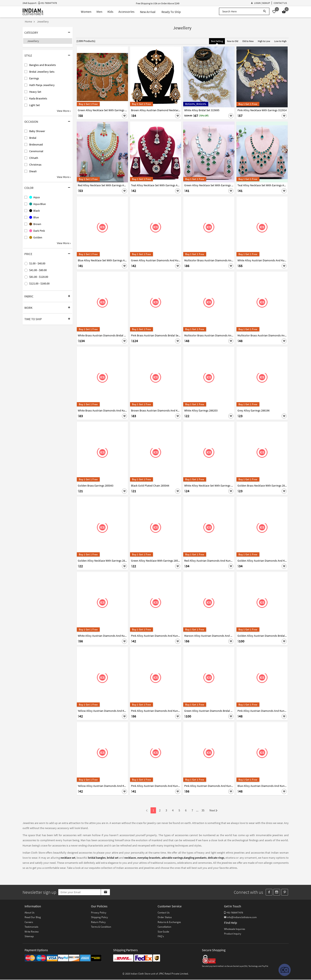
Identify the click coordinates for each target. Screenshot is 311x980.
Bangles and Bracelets (43, 65)
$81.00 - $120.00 (39, 277)
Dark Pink (37, 231)
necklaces (130, 858)
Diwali (33, 171)
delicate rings (216, 858)
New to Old (233, 41)
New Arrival (146, 12)
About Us (29, 913)
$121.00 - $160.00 (39, 283)
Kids (107, 12)
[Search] (265, 11)
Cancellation (164, 927)
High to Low (264, 41)
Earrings (34, 78)
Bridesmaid (36, 144)
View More (64, 111)
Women (81, 12)
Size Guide (163, 932)
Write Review (32, 932)
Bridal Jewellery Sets (42, 72)
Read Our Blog (33, 918)
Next (213, 811)
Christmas (35, 165)
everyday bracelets (149, 858)
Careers (29, 922)
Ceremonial (36, 151)
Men (95, 12)
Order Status (165, 918)
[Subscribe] (114, 892)
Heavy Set (35, 92)
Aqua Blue (37, 204)
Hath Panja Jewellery (42, 85)
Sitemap (29, 937)
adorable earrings (172, 858)
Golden (36, 237)
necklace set (68, 858)
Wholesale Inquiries (235, 929)
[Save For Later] (124, 116)
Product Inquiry (233, 934)
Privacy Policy (99, 913)
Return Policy (98, 922)
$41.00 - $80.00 (38, 270)
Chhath (34, 158)
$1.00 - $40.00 (37, 263)
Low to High (280, 41)
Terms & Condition (101, 927)
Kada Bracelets (38, 98)
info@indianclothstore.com (240, 918)
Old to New (248, 41)
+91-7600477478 (234, 913)
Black (35, 211)
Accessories (124, 12)
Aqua (34, 197)
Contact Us (280, 3)
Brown (35, 224)
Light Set (35, 105)
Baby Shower (37, 131)
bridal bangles (97, 858)
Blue (34, 217)
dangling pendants (195, 858)
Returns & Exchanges (169, 922)
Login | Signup (261, 3)
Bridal (33, 138)
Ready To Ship (170, 12)
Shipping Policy (99, 918)
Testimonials (31, 927)
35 (203, 810)
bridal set (113, 858)
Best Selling (217, 41)
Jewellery (33, 41)
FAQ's (161, 937)
